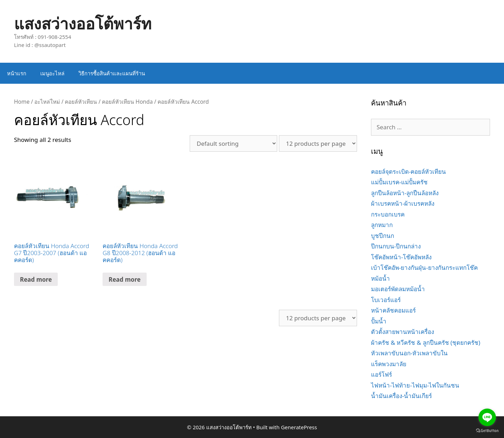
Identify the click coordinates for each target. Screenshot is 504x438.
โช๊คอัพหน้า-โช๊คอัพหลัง (401, 257)
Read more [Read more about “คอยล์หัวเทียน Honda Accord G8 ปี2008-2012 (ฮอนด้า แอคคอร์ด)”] (124, 279)
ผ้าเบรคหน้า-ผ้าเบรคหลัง (403, 203)
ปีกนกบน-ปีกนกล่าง (396, 246)
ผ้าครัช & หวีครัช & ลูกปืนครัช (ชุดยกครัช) (426, 343)
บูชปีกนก (383, 236)
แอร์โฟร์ (381, 374)
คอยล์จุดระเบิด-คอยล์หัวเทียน (408, 172)
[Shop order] (233, 143)
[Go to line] (487, 417)
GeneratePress (299, 427)
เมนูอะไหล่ (52, 73)
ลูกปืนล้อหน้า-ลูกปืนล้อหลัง (405, 193)
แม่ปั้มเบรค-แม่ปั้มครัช (399, 182)
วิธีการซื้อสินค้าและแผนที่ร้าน (112, 73)
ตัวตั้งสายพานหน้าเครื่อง (402, 332)
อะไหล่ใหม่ (47, 102)
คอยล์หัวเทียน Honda (127, 102)
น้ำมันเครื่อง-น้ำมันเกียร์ (401, 396)
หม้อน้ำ (380, 278)
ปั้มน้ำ (379, 321)
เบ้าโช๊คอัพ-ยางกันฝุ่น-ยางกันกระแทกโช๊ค (424, 268)
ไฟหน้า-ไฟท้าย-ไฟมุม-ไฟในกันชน (415, 385)
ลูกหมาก (382, 225)
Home (22, 102)
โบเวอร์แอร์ (386, 300)
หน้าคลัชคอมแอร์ (393, 310)
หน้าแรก (17, 73)
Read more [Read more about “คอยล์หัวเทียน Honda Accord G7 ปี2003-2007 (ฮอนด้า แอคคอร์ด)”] (36, 279)
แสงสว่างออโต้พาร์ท (83, 23)
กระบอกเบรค (388, 214)
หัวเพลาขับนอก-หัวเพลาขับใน (409, 353)
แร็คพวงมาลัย (389, 364)
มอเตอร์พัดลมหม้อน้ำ (398, 289)
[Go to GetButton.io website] (487, 431)
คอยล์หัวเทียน (81, 102)
